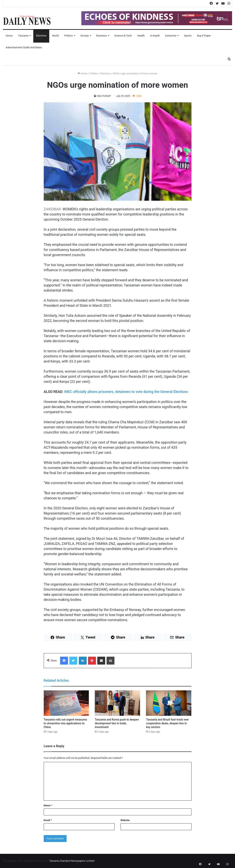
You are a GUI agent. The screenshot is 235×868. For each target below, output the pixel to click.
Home (9, 36)
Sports (188, 36)
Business (102, 36)
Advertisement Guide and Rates (24, 47)
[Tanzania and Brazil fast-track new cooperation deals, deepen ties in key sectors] (169, 703)
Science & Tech (123, 36)
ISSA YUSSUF (104, 96)
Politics (68, 36)
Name (48, 805)
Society (85, 36)
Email (48, 820)
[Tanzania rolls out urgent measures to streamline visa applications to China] (66, 703)
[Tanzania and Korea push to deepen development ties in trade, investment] (117, 703)
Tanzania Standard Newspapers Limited (72, 861)
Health (141, 36)
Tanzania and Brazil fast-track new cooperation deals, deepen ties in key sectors (167, 723)
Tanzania (23, 36)
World (55, 36)
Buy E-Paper (204, 36)
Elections (41, 36)
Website (125, 820)
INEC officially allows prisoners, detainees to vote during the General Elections (126, 392)
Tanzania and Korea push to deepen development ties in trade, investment (117, 723)
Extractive (171, 36)
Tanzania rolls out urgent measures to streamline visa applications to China (65, 723)
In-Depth (155, 36)
